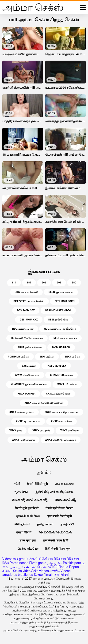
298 (59, 283)
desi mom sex (26, 310)
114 (14, 283)
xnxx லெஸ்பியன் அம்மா (61, 440)
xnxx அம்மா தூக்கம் (22, 412)
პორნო (7, 571)
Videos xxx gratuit (15, 559)
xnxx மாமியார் (70, 430)
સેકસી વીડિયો (38, 559)
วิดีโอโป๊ (53, 567)
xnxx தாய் (16, 430)
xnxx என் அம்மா (61, 421)
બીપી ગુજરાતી (22, 524)
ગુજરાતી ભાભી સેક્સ (28, 516)
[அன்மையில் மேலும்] (83, 8)
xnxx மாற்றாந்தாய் (23, 440)
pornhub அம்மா (19, 357)
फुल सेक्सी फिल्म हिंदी (56, 540)
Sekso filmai (43, 575)
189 (29, 283)
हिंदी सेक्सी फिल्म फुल (58, 549)
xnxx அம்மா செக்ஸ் (58, 394)
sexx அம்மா (73, 357)
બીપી (17, 484)
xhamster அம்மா (61, 375)
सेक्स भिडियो (61, 575)
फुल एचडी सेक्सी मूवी (60, 516)
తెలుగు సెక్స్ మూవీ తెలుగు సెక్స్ (30, 500)
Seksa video (22, 571)
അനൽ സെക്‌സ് (64, 484)
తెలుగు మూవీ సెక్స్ (65, 500)
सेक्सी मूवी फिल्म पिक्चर (59, 508)
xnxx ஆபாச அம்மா (28, 421)
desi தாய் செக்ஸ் (58, 320)
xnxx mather (27, 394)
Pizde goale (38, 563)
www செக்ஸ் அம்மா (27, 375)
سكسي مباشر (54, 563)
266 (44, 283)
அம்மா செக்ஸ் (36, 567)
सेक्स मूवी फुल (28, 540)
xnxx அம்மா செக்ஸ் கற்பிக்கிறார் (44, 403)
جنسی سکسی (17, 567)
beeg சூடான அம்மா (61, 292)
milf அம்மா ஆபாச (65, 338)
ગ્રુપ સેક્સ (21, 492)
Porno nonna (19, 563)
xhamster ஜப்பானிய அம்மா (29, 384)
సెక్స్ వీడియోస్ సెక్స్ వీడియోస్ (55, 532)
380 (74, 283)
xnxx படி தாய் (41, 430)
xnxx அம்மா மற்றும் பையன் (62, 412)
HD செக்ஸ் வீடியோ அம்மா (27, 338)
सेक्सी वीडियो (24, 532)
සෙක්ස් (55, 571)
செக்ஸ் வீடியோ (28, 549)
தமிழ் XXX (67, 524)
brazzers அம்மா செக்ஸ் (29, 301)
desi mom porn (65, 301)
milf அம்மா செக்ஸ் (30, 347)
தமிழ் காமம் (45, 524)
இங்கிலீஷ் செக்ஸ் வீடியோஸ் (55, 492)
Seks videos (40, 571)
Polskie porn (72, 563)
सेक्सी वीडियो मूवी (37, 484)
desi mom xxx (29, 320)
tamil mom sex (56, 366)
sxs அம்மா (29, 366)
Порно (63, 567)
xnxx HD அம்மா (67, 384)
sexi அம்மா (47, 357)
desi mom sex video (58, 310)
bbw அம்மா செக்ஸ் (26, 292)
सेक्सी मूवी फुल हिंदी (27, 508)
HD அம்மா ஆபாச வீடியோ (60, 329)
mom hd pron (61, 347)
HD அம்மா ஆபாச (23, 329)
